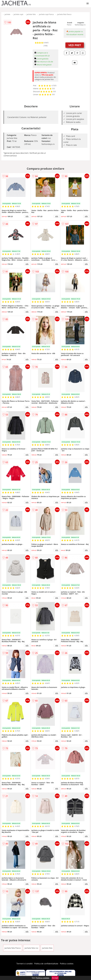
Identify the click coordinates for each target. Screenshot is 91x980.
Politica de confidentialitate (46, 964)
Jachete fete (31, 14)
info (27, 216)
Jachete (7, 14)
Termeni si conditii (25, 964)
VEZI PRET (75, 45)
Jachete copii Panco (46, 14)
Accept (55, 978)
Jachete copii (18, 14)
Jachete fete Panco (64, 14)
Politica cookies (67, 964)
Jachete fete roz (31, 948)
